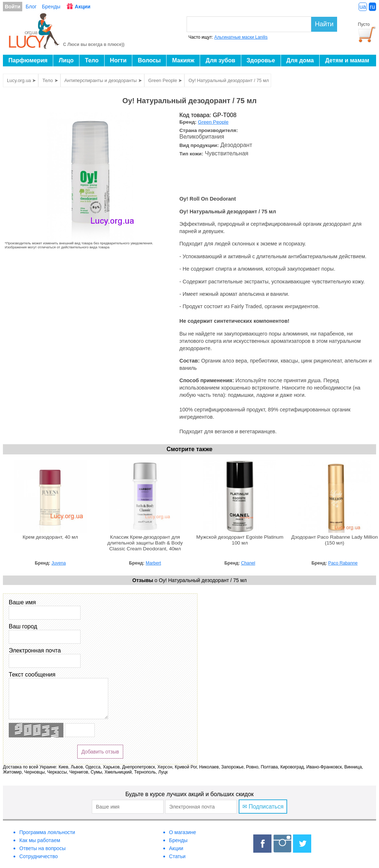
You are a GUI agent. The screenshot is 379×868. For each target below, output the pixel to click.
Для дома (300, 60)
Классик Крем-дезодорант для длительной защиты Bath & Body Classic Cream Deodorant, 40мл (145, 543)
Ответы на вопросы (42, 848)
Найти (324, 24)
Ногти (118, 60)
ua (363, 7)
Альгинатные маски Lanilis (241, 37)
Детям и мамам (347, 60)
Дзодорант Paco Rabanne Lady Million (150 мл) (335, 540)
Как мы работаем (40, 840)
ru (372, 7)
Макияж (183, 60)
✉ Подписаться (263, 807)
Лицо (66, 60)
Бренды (51, 7)
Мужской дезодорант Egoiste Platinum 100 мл (240, 540)
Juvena (58, 563)
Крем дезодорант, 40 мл (50, 537)
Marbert (153, 563)
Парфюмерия (28, 60)
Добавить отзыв (100, 752)
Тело (92, 60)
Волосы (149, 60)
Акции (83, 7)
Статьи (177, 856)
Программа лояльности (47, 832)
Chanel (248, 563)
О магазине (183, 832)
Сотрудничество (38, 856)
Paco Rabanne (343, 563)
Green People (213, 122)
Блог (31, 7)
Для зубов (220, 60)
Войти (13, 7)
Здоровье (261, 60)
